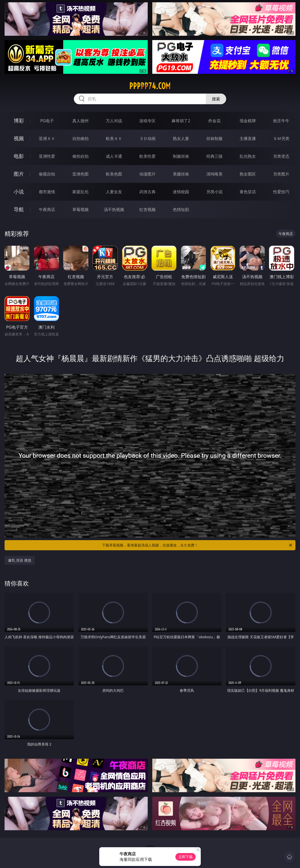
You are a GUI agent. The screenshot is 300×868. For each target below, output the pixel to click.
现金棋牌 (248, 121)
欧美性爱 (147, 156)
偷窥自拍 (47, 174)
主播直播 (248, 138)
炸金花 (214, 121)
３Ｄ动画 (147, 138)
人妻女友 (114, 192)
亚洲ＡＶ (47, 138)
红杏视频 (147, 209)
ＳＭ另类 (281, 138)
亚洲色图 (80, 174)
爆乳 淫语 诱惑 (20, 560)
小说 (19, 192)
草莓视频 (80, 209)
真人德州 (80, 121)
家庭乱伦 (80, 192)
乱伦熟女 (248, 156)
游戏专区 (147, 121)
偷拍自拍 (80, 156)
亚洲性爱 (47, 156)
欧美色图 (114, 174)
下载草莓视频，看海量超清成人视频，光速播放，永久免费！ (197, 545)
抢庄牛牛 (281, 121)
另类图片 (281, 174)
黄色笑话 (248, 192)
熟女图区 (248, 174)
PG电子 (47, 121)
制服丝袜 (181, 156)
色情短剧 (181, 209)
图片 (19, 174)
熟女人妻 (181, 138)
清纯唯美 (214, 174)
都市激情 (47, 192)
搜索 (216, 99)
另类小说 (214, 192)
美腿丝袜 (181, 174)
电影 (19, 156)
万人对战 (114, 121)
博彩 (19, 121)
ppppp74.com (150, 86)
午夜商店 (47, 209)
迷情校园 (181, 192)
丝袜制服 (214, 138)
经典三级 (214, 156)
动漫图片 (147, 174)
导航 (19, 209)
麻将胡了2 (181, 121)
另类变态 (281, 156)
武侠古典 (147, 192)
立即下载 (186, 857)
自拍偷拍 (80, 138)
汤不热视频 (114, 209)
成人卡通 (114, 156)
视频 (19, 138)
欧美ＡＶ (114, 138)
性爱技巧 (281, 192)
